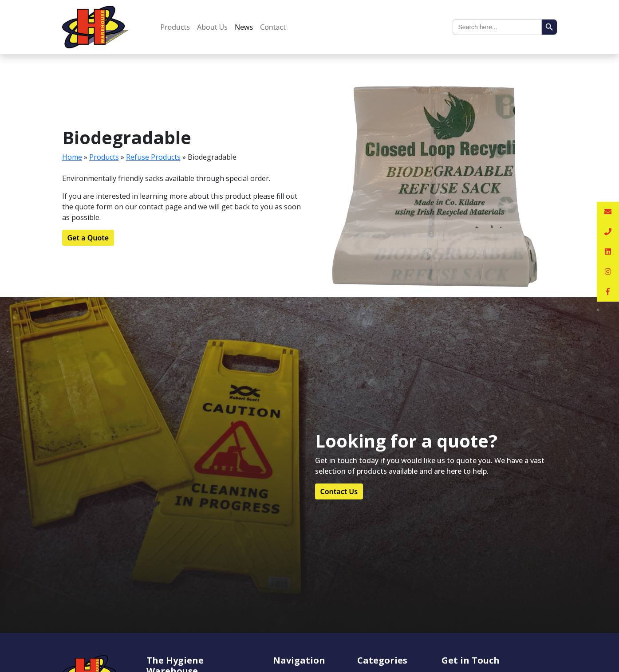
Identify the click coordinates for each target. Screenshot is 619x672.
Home (72, 157)
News (244, 27)
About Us (212, 27)
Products (175, 27)
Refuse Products (153, 157)
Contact (273, 27)
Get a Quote (88, 238)
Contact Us (339, 491)
